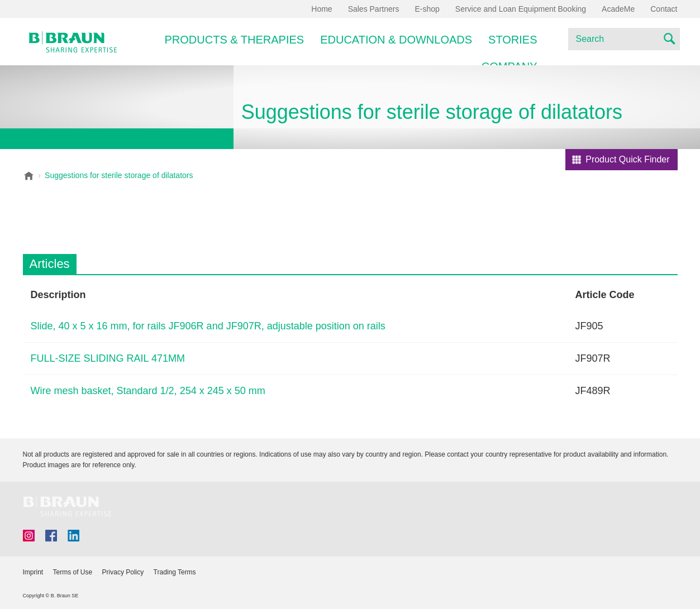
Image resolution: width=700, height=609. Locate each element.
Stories (513, 40)
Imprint (33, 572)
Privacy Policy (123, 572)
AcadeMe (618, 9)
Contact (664, 9)
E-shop (427, 9)
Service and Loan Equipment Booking (521, 9)
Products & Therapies (235, 40)
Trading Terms (175, 572)
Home (322, 9)
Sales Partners (374, 9)
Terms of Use (73, 572)
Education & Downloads (396, 40)
